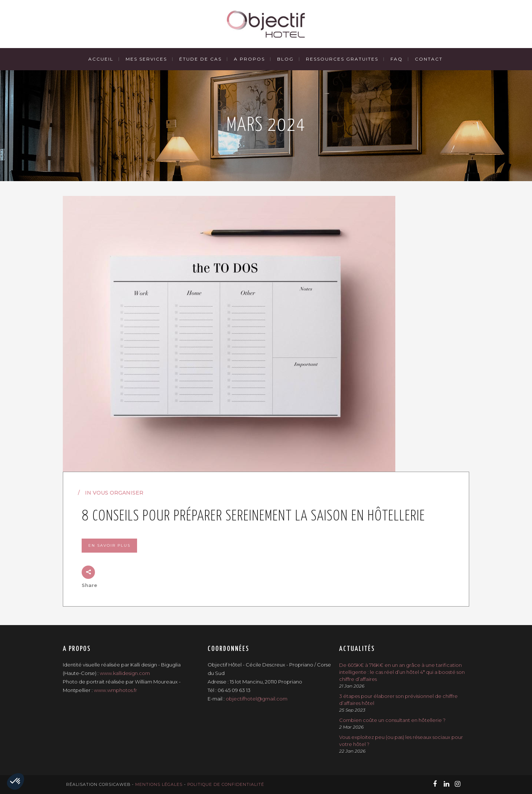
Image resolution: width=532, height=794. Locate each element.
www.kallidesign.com (125, 673)
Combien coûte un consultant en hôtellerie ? (392, 720)
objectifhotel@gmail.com (257, 699)
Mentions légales (159, 784)
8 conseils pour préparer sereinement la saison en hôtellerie (253, 517)
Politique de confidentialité (226, 784)
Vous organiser (118, 493)
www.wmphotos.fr (115, 690)
